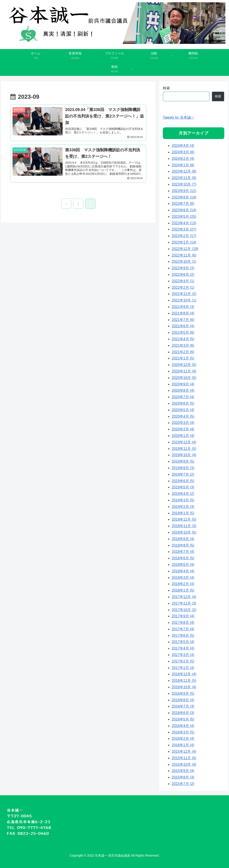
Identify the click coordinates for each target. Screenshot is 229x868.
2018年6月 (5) (183, 558)
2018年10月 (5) (184, 532)
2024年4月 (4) (183, 146)
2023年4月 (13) (184, 223)
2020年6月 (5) (183, 403)
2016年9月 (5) (183, 694)
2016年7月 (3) (183, 706)
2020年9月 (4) (183, 384)
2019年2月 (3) (183, 507)
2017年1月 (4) (183, 668)
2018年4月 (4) (183, 571)
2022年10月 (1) (184, 262)
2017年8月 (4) (183, 623)
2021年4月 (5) (183, 339)
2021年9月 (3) (183, 307)
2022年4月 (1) (183, 281)
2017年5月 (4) (183, 642)
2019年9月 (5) (183, 461)
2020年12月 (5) (184, 365)
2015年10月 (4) (184, 764)
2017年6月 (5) (183, 636)
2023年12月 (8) (184, 171)
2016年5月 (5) (183, 719)
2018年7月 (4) (183, 552)
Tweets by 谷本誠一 (178, 117)
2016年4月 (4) (183, 726)
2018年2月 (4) (183, 584)
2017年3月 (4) (183, 655)
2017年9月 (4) (183, 616)
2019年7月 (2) (183, 474)
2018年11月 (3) (184, 526)
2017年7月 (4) (183, 629)
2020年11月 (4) (184, 371)
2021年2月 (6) (183, 352)
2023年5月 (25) (184, 217)
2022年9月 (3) (183, 268)
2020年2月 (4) (183, 429)
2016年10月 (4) (184, 687)
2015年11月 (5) (184, 758)
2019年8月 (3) (183, 468)
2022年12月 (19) (185, 249)
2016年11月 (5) (184, 681)
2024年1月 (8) (183, 165)
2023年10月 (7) (184, 184)
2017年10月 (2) (184, 610)
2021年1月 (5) (183, 358)
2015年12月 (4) (184, 751)
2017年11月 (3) (184, 603)
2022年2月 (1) (183, 288)
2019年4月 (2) (183, 494)
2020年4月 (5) (183, 416)
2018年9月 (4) (183, 539)
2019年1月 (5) (183, 513)
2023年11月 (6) (184, 178)
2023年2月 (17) (184, 236)
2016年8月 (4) (183, 700)
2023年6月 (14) (184, 210)
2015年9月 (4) (183, 771)
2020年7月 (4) (183, 397)
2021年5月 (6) (183, 332)
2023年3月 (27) (184, 229)
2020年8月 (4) (183, 390)
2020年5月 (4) (183, 410)
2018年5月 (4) (183, 565)
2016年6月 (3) (183, 713)
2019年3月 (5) (183, 500)
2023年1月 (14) (184, 242)
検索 (166, 88)
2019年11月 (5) (184, 449)
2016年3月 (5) (183, 732)
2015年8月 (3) (183, 777)
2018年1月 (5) (183, 590)
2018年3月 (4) (183, 578)
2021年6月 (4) (183, 326)
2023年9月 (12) (184, 191)
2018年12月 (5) (184, 519)
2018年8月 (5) (183, 545)
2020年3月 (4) (183, 423)
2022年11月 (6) (184, 255)
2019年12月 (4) (184, 442)
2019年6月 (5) (183, 481)
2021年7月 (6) (183, 320)
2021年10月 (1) (184, 300)
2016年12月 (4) (184, 674)
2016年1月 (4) (183, 745)
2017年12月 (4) (184, 597)
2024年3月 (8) (183, 152)
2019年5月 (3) (183, 487)
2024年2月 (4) (183, 159)
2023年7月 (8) (183, 204)
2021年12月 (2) (184, 294)
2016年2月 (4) (183, 739)
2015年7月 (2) (183, 784)
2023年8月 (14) (184, 197)
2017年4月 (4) (183, 648)
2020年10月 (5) (184, 378)
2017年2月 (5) (183, 661)
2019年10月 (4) (184, 455)
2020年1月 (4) (183, 436)
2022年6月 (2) (183, 275)
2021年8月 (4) (183, 313)
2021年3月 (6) (183, 345)
